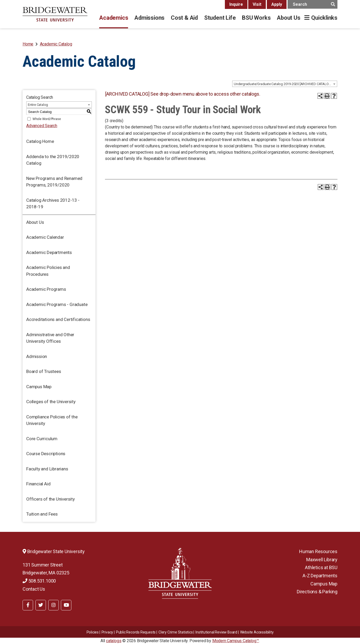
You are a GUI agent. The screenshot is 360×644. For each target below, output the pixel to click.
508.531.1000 (39, 581)
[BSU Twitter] (41, 605)
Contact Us (34, 589)
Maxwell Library (322, 560)
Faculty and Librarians (47, 469)
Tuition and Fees (42, 514)
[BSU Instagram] (54, 605)
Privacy (107, 632)
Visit (257, 4)
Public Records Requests (136, 632)
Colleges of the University (51, 402)
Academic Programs (46, 289)
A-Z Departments (320, 576)
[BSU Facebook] (28, 605)
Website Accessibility (257, 632)
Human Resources (318, 551)
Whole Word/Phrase (47, 119)
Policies (93, 632)
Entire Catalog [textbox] (38, 105)
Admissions (149, 18)
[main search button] (333, 4)
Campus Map (39, 387)
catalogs (114, 641)
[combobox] (285, 84)
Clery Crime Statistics (176, 632)
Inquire (236, 4)
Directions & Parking (317, 592)
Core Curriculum (42, 439)
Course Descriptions (46, 454)
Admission (37, 356)
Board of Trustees (44, 371)
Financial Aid (38, 484)
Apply (277, 4)
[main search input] (313, 4)
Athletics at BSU (321, 567)
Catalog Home (40, 141)
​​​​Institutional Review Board (216, 632)
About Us (288, 18)
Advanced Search (42, 126)
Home (28, 44)
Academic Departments (49, 252)
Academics (114, 18)
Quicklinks (324, 18)
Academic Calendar (45, 237)
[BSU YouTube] (66, 605)
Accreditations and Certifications (58, 319)
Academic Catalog (56, 44)
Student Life (220, 18)
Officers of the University (51, 499)
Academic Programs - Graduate (57, 304)
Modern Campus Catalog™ (236, 641)
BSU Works (256, 18)
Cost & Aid (184, 18)
